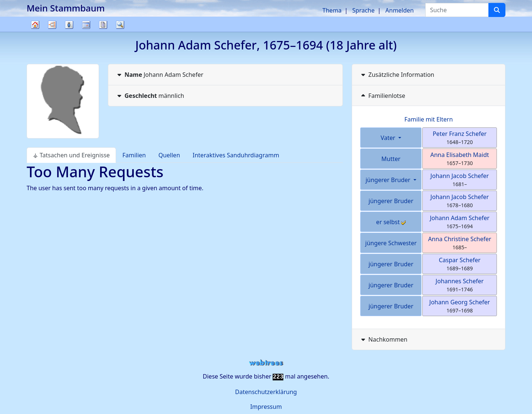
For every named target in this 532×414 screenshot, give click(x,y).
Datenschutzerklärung (266, 392)
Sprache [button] (364, 10)
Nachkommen (383, 339)
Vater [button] (389, 138)
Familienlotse (382, 96)
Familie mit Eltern (428, 119)
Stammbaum (35, 32)
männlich (150, 96)
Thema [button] (332, 10)
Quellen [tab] (169, 155)
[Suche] (497, 10)
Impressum (266, 407)
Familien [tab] (134, 155)
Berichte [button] (103, 25)
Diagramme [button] (52, 25)
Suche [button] (120, 25)
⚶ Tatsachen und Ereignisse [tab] (71, 155)
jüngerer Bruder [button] (388, 180)
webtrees (266, 363)
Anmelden (400, 10)
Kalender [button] (86, 25)
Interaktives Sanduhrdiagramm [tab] (236, 155)
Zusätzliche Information (397, 75)
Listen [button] (69, 25)
